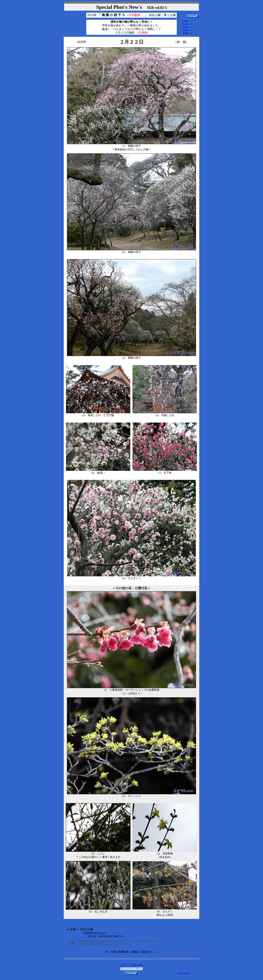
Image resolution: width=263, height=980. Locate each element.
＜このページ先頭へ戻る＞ (131, 965)
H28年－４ (188, 30)
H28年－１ (188, 21)
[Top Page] (183, 973)
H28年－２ (188, 24)
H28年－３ (188, 27)
